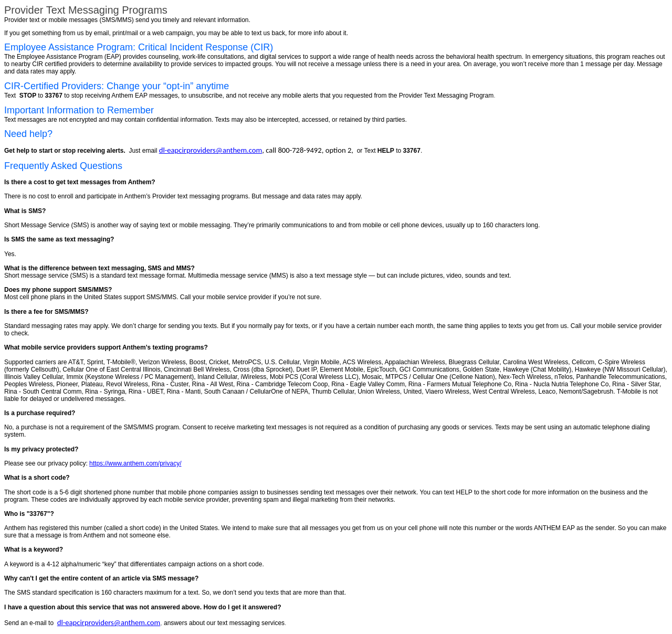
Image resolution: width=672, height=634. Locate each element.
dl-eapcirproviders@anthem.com (211, 150)
